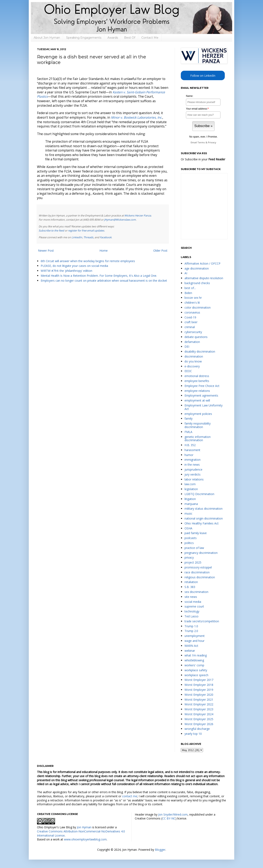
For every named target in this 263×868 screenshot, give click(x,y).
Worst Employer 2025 (199, 719)
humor (189, 455)
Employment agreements (201, 395)
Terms (201, 142)
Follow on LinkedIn (203, 76)
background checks (197, 283)
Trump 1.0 (191, 626)
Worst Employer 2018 (199, 685)
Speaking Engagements (84, 38)
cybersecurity (193, 332)
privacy (189, 557)
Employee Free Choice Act (202, 386)
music (188, 513)
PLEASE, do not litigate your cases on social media (74, 266)
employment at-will (197, 400)
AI (186, 273)
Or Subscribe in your (203, 159)
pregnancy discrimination (201, 553)
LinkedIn (77, 237)
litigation (190, 499)
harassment (192, 450)
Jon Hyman (84, 827)
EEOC (188, 371)
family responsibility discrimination (198, 425)
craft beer (191, 322)
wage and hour (194, 641)
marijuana (191, 504)
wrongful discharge (197, 729)
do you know (193, 361)
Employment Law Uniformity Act (204, 407)
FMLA (188, 432)
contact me (130, 796)
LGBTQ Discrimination (199, 494)
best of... (190, 288)
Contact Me (150, 38)
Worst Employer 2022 (199, 704)
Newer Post (46, 251)
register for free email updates (86, 231)
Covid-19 (190, 317)
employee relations (197, 391)
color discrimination (198, 307)
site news (191, 597)
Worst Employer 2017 (199, 680)
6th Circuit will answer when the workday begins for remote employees (88, 261)
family (189, 418)
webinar (190, 651)
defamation (192, 342)
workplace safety (196, 670)
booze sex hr (193, 298)
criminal (190, 327)
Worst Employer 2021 (199, 700)
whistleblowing (194, 660)
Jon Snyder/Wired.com (173, 814)
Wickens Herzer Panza (138, 216)
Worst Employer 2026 (199, 724)
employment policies (198, 414)
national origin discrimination (204, 518)
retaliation (191, 582)
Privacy (212, 142)
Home (104, 251)
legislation (191, 489)
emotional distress (197, 376)
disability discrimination (200, 351)
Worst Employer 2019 (199, 690)
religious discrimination (200, 577)
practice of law (194, 548)
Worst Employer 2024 (199, 714)
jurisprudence (193, 469)
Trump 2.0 (191, 631)
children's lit (192, 303)
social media (193, 602)
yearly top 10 (193, 734)
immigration (193, 460)
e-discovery (192, 366)
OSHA (188, 528)
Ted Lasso (191, 616)
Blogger (160, 850)
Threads (88, 237)
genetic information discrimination (198, 439)
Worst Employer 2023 (199, 709)
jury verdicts (193, 474)
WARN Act (191, 646)
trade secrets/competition (202, 621)
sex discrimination (196, 592)
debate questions (196, 337)
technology (192, 611)
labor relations (194, 479)
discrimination (194, 356)
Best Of (130, 38)
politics (189, 543)
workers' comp (194, 665)
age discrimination (197, 268)
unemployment (195, 636)
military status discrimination (204, 509)
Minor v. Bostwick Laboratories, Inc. (137, 117)
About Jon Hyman (47, 38)
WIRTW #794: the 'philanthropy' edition (66, 271)
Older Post (160, 251)
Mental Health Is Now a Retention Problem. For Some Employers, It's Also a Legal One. (99, 276)
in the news (192, 465)
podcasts (191, 538)
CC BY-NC (169, 818)
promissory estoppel (198, 567)
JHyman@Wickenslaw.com (120, 220)
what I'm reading (196, 655)
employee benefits (197, 381)
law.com (190, 484)
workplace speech (196, 675)
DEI (187, 347)
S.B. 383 (190, 587)
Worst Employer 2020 (199, 695)
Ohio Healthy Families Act (202, 523)
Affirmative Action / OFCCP (202, 263)
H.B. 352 (190, 445)
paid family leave (196, 533)
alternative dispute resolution (204, 278)
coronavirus (192, 312)
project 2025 (193, 562)
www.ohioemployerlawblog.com (85, 839)
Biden (188, 293)
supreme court (194, 606)
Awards (113, 38)
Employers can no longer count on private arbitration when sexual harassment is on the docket (104, 281)
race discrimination (197, 572)
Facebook (106, 237)
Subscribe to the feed (51, 231)
